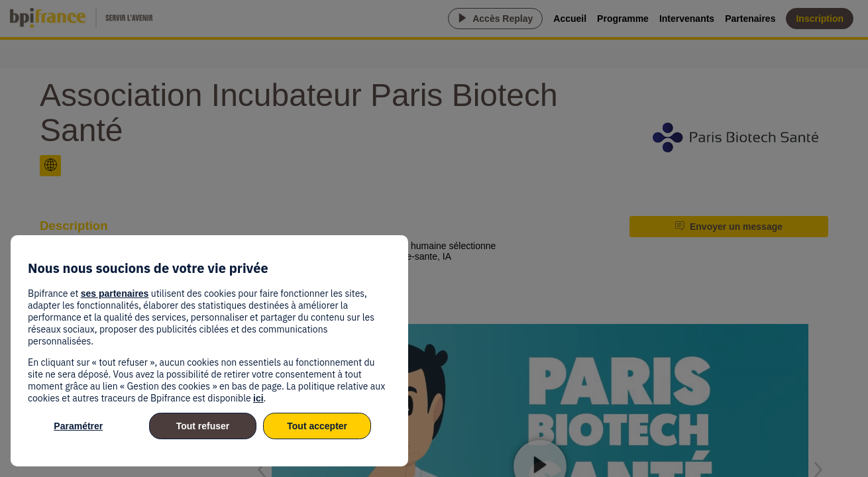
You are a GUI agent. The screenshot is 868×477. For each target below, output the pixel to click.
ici (258, 398)
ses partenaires (115, 293)
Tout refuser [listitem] (203, 426)
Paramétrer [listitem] (78, 426)
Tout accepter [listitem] (317, 426)
